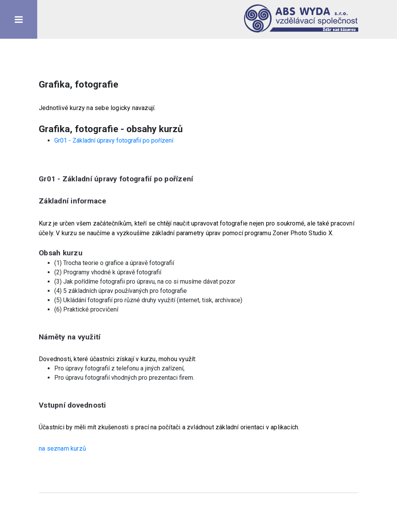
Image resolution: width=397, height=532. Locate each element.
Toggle (19, 19)
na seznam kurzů (62, 448)
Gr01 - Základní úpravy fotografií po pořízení (114, 140)
